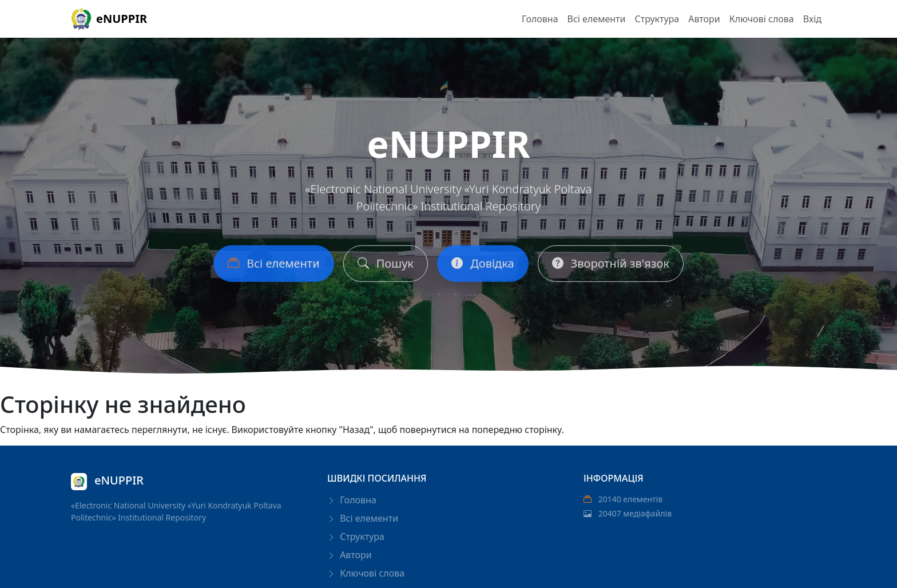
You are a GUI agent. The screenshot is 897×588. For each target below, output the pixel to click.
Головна (540, 19)
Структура (657, 19)
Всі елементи (597, 19)
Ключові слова (762, 19)
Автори (704, 19)
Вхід (812, 19)
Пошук (386, 266)
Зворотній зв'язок (611, 266)
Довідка (483, 266)
